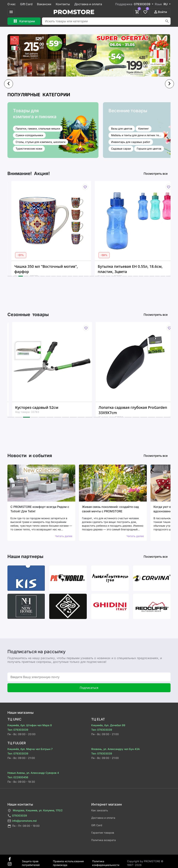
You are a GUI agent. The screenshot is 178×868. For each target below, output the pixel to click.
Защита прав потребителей (31, 861)
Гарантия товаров (103, 833)
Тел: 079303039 (18, 730)
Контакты (63, 4)
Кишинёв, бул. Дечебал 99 (108, 725)
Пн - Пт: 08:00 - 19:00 (24, 826)
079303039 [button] (142, 4)
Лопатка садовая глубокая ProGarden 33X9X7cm (138, 410)
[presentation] (9, 84)
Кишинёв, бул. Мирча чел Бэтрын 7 (30, 749)
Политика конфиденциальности (106, 861)
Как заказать (100, 810)
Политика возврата (103, 840)
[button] (10, 276)
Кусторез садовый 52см (42, 407)
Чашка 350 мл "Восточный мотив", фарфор (51, 269)
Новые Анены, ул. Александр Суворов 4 (33, 773)
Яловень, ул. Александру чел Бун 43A (115, 749)
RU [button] (166, 4)
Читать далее (64, 536)
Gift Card (26, 4)
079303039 (17, 816)
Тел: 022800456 (18, 777)
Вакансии (44, 4)
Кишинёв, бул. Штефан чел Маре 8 (30, 725)
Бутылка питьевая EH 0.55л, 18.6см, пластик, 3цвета (135, 269)
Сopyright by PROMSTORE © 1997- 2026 (145, 861)
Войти (160, 12)
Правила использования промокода (68, 861)
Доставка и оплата (88, 4)
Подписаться (89, 688)
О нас (12, 4)
